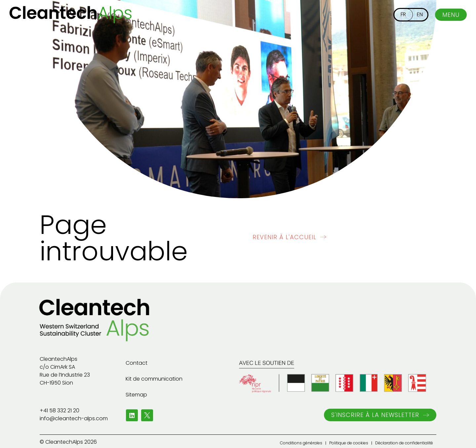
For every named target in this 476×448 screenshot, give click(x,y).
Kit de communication (154, 379)
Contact (137, 363)
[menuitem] (403, 15)
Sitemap (136, 395)
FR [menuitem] (403, 14)
